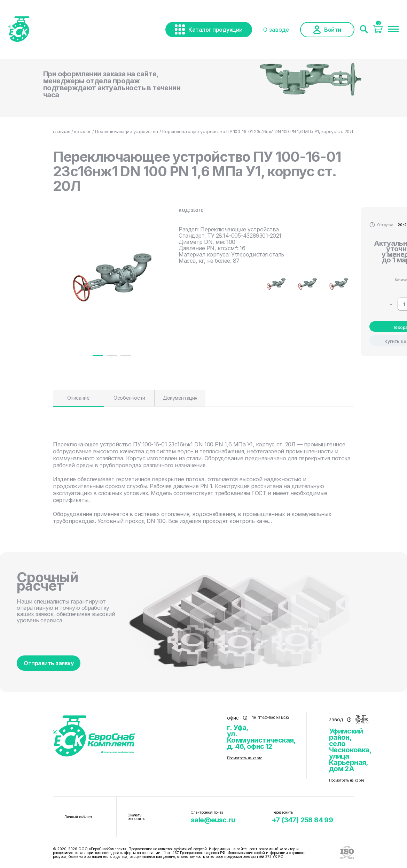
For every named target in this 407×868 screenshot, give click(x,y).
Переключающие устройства (127, 131)
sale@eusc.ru (213, 820)
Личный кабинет (78, 817)
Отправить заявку (49, 663)
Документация (180, 398)
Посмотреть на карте (245, 758)
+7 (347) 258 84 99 (302, 820)
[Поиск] (364, 30)
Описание (79, 398)
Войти (327, 30)
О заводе (276, 30)
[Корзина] (378, 31)
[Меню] (393, 30)
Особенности (129, 398)
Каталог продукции (209, 29)
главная (61, 131)
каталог (83, 131)
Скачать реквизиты (136, 817)
